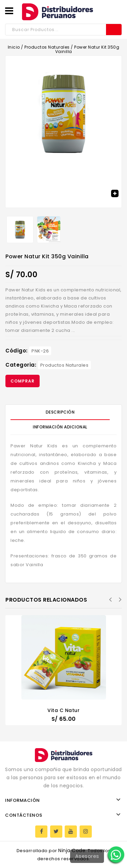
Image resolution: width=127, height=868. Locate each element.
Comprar (23, 381)
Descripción (60, 412)
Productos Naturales (47, 47)
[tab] (63, 412)
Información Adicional (60, 427)
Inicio (14, 47)
